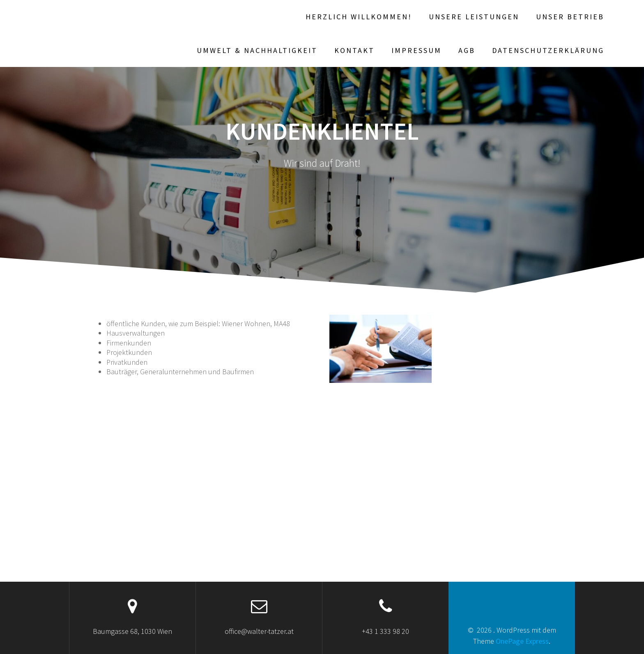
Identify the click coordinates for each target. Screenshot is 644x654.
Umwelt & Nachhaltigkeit (257, 50)
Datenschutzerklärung (548, 50)
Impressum (416, 50)
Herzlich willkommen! (359, 17)
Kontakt (354, 50)
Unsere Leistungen (474, 17)
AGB (467, 50)
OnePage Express (522, 641)
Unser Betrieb (570, 17)
